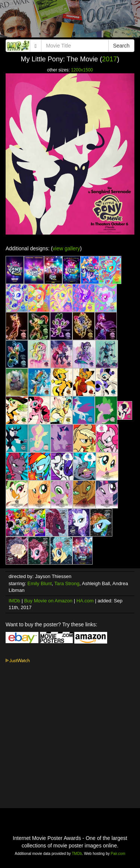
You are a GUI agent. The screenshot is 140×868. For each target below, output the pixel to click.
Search (121, 46)
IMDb (14, 601)
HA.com (85, 601)
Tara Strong (67, 583)
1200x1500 (82, 70)
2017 (109, 59)
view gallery (66, 248)
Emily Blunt (40, 583)
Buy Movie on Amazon (48, 601)
